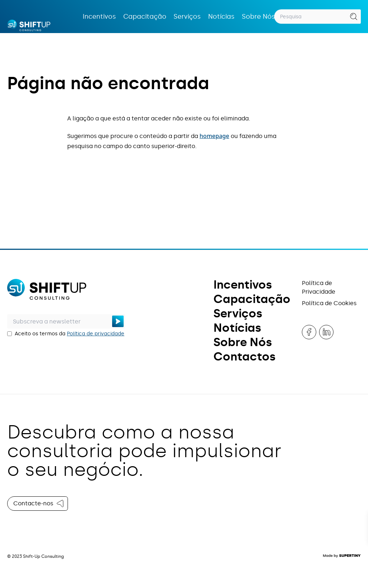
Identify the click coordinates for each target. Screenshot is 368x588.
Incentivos (99, 17)
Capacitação (145, 17)
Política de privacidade (96, 334)
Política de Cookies (329, 303)
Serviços (187, 17)
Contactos (245, 357)
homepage (214, 136)
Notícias (221, 17)
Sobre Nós (259, 17)
